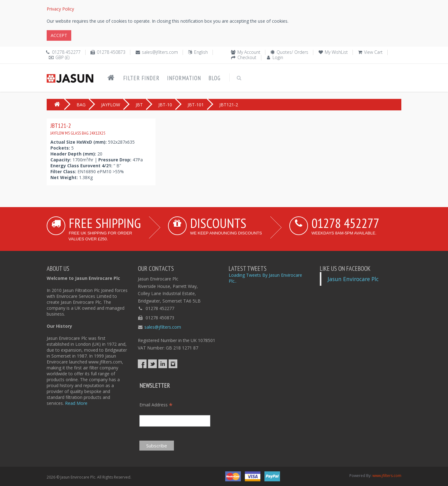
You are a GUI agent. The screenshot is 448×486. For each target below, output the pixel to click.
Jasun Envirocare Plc (353, 279)
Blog (215, 78)
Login (278, 57)
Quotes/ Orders (292, 52)
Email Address (156, 405)
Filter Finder (141, 78)
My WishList (336, 52)
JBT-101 (196, 105)
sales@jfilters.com (160, 52)
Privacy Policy (60, 9)
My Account (249, 52)
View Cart (373, 52)
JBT (139, 105)
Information (184, 78)
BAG (81, 105)
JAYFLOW (111, 105)
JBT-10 (165, 105)
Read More (76, 403)
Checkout (247, 57)
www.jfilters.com (387, 476)
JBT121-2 (78, 129)
